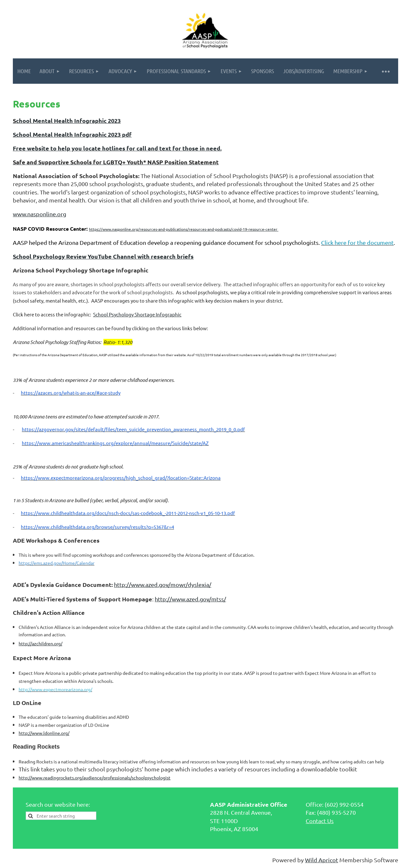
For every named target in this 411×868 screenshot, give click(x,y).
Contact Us (320, 821)
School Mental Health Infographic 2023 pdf (72, 134)
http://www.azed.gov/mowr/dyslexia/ (163, 584)
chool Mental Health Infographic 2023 (68, 120)
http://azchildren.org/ (40, 643)
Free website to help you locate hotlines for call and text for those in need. (117, 148)
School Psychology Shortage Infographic (137, 314)
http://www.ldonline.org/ (44, 733)
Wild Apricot (322, 860)
